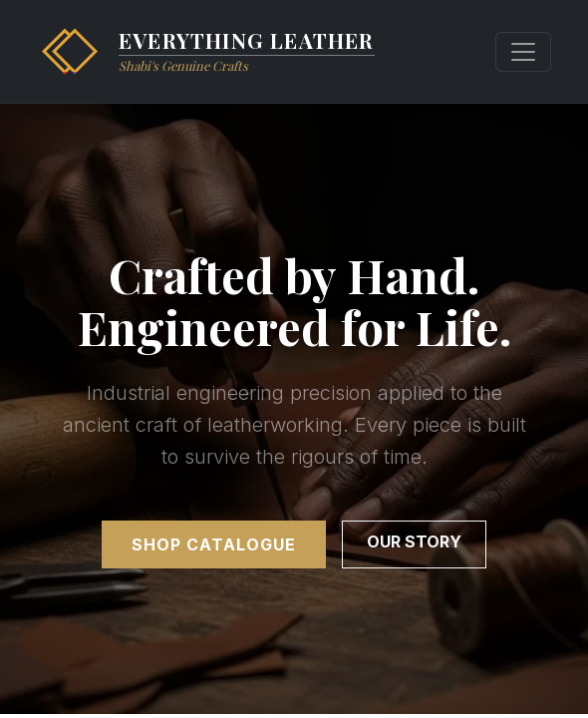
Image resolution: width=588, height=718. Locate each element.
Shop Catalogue (214, 544)
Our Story (414, 541)
